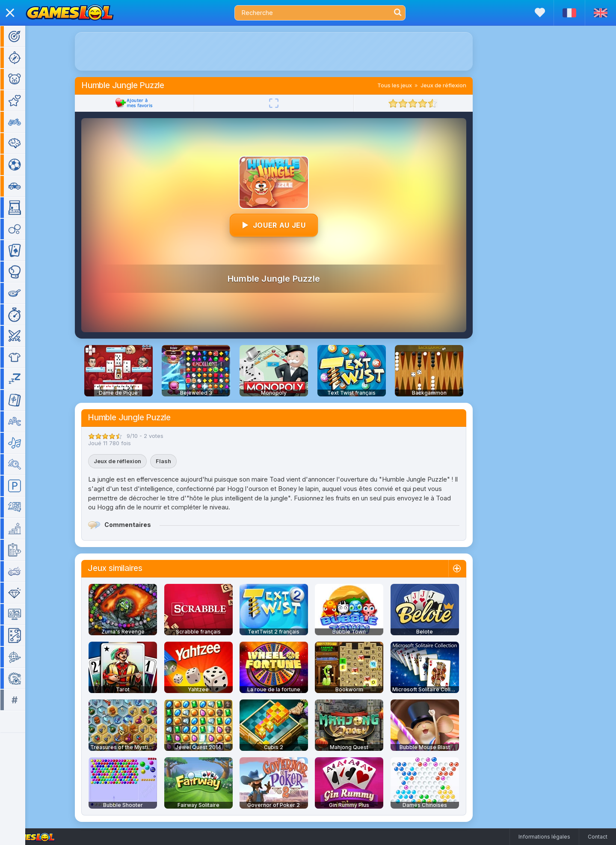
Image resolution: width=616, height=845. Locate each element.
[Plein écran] (286, 103)
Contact (598, 837)
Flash (176, 461)
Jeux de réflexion (456, 85)
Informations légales (544, 837)
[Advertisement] (286, 51)
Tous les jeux (407, 85)
